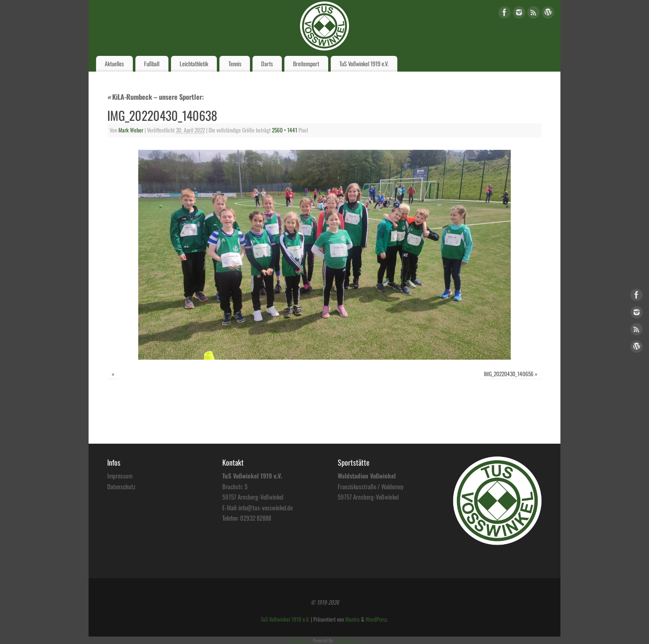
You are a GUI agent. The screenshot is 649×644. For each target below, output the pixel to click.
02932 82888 (256, 518)
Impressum (120, 476)
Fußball (152, 64)
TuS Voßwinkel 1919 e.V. (364, 64)
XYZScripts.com (349, 640)
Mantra (352, 619)
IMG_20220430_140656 (509, 374)
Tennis (235, 64)
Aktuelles (114, 64)
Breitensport (306, 64)
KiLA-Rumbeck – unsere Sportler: (156, 97)
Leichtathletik (194, 64)
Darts (267, 64)
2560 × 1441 (285, 130)
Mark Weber (131, 130)
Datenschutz (121, 486)
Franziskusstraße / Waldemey (371, 486)
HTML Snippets (299, 640)
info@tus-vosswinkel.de (266, 507)
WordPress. (377, 619)
